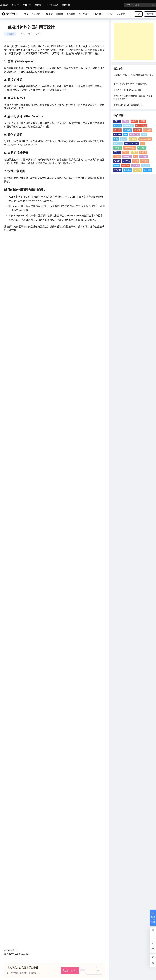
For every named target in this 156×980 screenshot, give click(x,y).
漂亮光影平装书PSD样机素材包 (127, 90)
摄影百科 (146, 165)
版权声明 (66, 5)
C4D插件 (117, 130)
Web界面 (143, 157)
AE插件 (117, 121)
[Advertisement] (134, 41)
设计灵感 (10, 34)
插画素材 (136, 165)
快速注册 (150, 14)
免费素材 (39, 5)
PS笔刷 (117, 157)
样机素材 (117, 170)
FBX (125, 135)
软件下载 (27, 5)
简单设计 (19, 975)
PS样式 (143, 152)
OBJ (143, 143)
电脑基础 (127, 170)
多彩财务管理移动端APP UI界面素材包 (130, 84)
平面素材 (37, 14)
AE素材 (125, 121)
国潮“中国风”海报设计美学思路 (85, 876)
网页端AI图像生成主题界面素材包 (128, 105)
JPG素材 (133, 139)
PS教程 (134, 152)
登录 (138, 14)
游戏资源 (4, 5)
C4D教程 (127, 130)
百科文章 (15, 5)
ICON (144, 135)
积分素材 (137, 170)
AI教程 (134, 121)
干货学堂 (98, 14)
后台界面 (126, 161)
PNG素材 (117, 148)
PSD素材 (142, 148)
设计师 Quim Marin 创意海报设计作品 (28, 876)
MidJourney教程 (132, 143)
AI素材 (142, 121)
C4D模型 (147, 130)
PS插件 (125, 152)
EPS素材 (117, 135)
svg (136, 157)
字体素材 (145, 161)
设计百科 (147, 170)
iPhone (124, 139)
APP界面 (117, 126)
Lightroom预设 (145, 139)
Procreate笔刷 (130, 148)
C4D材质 (137, 130)
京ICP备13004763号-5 (37, 975)
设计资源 (84, 14)
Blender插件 (129, 126)
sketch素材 (127, 157)
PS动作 (117, 152)
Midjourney (118, 143)
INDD (116, 139)
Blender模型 (141, 126)
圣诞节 (135, 161)
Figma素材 (134, 135)
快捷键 (116, 165)
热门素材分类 (52, 5)
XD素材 (117, 161)
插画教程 (125, 165)
